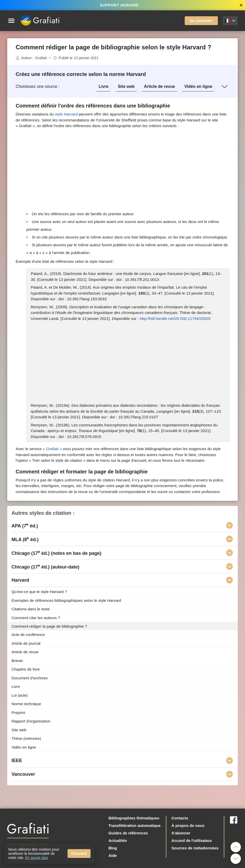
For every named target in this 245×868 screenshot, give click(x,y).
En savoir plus (36, 858)
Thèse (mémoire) (26, 738)
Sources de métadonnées (195, 848)
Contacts (180, 818)
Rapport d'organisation (31, 721)
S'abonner (181, 833)
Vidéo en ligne (198, 86)
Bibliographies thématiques (134, 818)
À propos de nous (188, 825)
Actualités (118, 840)
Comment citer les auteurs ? (36, 618)
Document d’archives (29, 678)
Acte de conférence (28, 635)
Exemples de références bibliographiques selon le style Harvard (66, 600)
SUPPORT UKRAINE (119, 5)
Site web (126, 86)
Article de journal (26, 643)
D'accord (79, 854)
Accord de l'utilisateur (192, 840)
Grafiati (41, 58)
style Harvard (66, 114)
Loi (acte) (20, 695)
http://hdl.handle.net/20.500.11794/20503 (175, 318)
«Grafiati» (52, 449)
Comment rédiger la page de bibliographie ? (49, 626)
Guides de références (128, 833)
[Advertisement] (122, 170)
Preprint (18, 712)
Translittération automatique (135, 825)
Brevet (17, 660)
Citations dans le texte (31, 609)
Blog (113, 848)
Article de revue (159, 86)
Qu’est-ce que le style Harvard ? (39, 592)
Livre (103, 86)
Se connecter (201, 21)
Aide (113, 855)
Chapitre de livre (25, 669)
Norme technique (26, 704)
